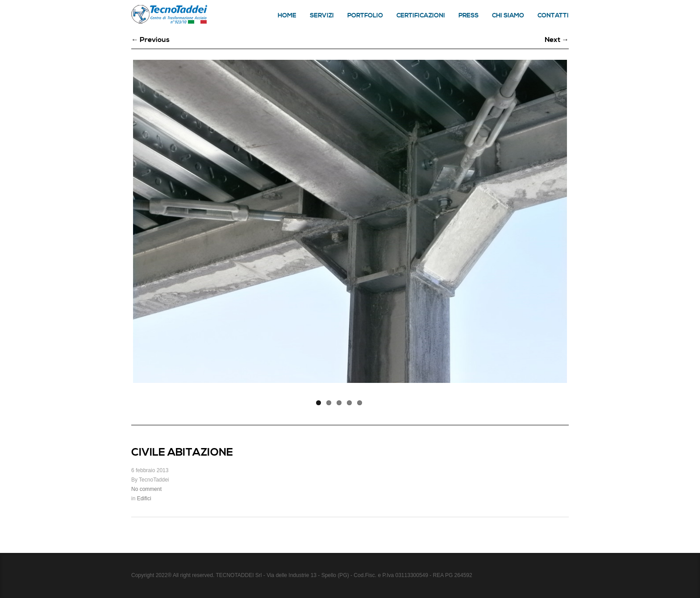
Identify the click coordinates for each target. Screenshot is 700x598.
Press (469, 16)
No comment (146, 489)
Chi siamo (508, 16)
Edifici (144, 498)
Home (287, 16)
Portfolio (365, 16)
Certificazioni (421, 16)
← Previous (150, 40)
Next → (557, 40)
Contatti (553, 16)
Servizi (322, 16)
